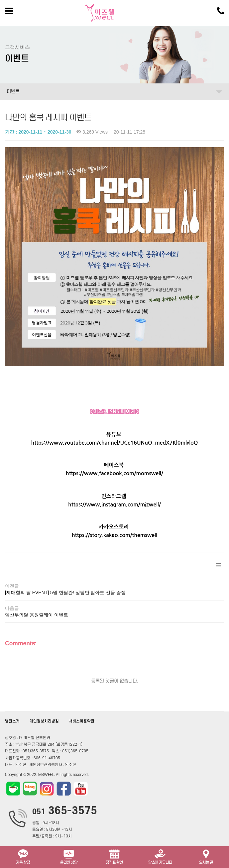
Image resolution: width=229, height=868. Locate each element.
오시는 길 (206, 856)
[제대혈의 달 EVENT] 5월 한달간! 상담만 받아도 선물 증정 (65, 593)
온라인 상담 (69, 856)
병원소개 (12, 721)
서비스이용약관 (82, 721)
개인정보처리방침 (44, 721)
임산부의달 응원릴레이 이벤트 (37, 615)
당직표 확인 (114, 856)
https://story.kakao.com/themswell (114, 535)
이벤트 (13, 92)
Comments (20, 643)
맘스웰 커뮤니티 (160, 856)
